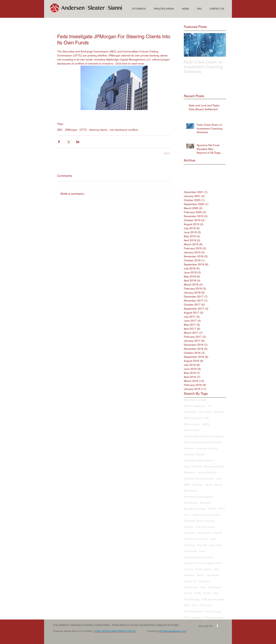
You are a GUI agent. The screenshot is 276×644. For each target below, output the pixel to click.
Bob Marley (191, 503)
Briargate (205, 503)
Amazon (189, 448)
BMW (187, 485)
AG (207, 418)
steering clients (98, 130)
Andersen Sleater (194, 454)
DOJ (217, 569)
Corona (188, 569)
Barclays (198, 485)
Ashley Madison (207, 472)
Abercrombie (192, 430)
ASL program (192, 424)
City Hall (202, 545)
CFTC (83, 130)
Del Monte (213, 575)
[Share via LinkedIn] (78, 142)
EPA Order (214, 587)
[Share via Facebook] (59, 142)
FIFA (187, 605)
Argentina (190, 472)
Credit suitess (203, 569)
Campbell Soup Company (199, 521)
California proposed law (206, 515)
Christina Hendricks (196, 539)
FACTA (188, 593)
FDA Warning (192, 599)
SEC (60, 130)
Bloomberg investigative (198, 497)
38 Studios (190, 412)
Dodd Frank (191, 587)
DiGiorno (205, 581)
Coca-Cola (190, 551)
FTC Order (206, 605)
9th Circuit (205, 412)
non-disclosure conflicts (124, 130)
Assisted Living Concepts (199, 479)
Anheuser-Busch (214, 466)
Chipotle (218, 533)
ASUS (206, 424)
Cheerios (189, 533)
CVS (186, 515)
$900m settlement (195, 406)
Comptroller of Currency (198, 557)
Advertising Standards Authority (203, 442)
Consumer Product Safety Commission (205, 563)
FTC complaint (193, 618)
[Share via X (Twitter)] (68, 142)
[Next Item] (220, 45)
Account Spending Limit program (204, 436)
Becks (209, 485)
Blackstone (190, 491)
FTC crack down (214, 618)
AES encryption (193, 418)
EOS (203, 587)
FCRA (207, 593)
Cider (213, 539)
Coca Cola (216, 545)
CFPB (212, 509)
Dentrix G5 (190, 581)
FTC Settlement (193, 611)
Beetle (219, 485)
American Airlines (207, 448)
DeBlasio (189, 575)
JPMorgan (71, 130)
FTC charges (213, 611)
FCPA (198, 593)
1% (210, 406)
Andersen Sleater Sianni (198, 460)
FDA (216, 593)
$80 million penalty (195, 400)
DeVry (201, 575)
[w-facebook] (217, 626)
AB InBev (219, 412)
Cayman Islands (205, 527)
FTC (195, 605)
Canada (189, 527)
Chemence (204, 533)
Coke (202, 551)
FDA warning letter (213, 599)
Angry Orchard (193, 466)
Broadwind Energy (195, 509)
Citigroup (189, 545)
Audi (219, 479)
